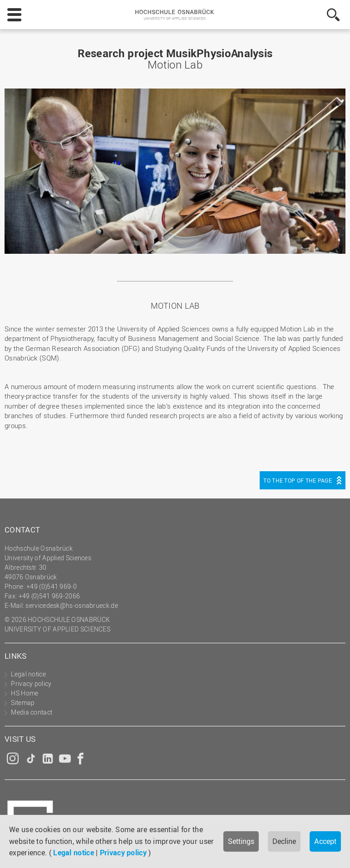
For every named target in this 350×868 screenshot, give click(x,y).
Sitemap (23, 703)
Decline (284, 841)
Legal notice (74, 853)
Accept (325, 841)
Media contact (32, 712)
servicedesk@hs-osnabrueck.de (71, 605)
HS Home (25, 693)
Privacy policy (123, 853)
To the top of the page (298, 480)
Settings (241, 841)
